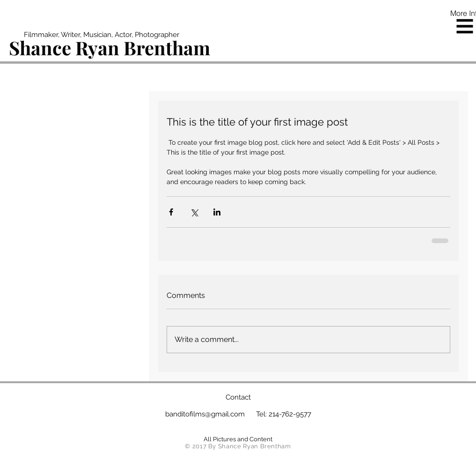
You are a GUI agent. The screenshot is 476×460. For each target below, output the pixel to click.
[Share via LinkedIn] (217, 212)
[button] (465, 26)
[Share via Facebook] (171, 212)
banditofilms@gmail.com (205, 414)
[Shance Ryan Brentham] (110, 48)
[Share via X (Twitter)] (194, 212)
